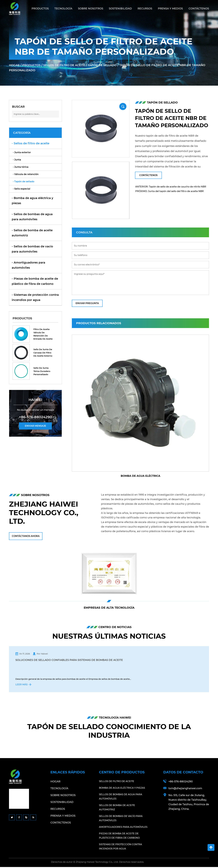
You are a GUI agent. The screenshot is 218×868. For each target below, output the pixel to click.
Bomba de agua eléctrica (140, 476)
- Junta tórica (21, 167)
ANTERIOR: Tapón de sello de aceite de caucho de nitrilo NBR (171, 187)
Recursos (145, 9)
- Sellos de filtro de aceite (30, 143)
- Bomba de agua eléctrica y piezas (32, 201)
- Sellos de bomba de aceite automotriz (32, 233)
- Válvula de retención (26, 174)
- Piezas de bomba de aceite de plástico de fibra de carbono (35, 281)
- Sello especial (22, 189)
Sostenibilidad (120, 9)
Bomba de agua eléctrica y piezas (122, 789)
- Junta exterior (22, 152)
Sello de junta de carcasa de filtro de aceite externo (43, 353)
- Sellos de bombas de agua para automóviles (32, 217)
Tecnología (63, 9)
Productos (40, 9)
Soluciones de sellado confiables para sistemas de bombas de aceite (70, 661)
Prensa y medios (170, 9)
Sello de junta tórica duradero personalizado (42, 371)
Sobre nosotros (91, 9)
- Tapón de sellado (24, 181)
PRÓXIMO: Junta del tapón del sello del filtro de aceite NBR (169, 191)
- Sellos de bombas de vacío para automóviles (32, 249)
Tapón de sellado (108, 65)
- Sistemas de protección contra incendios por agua (35, 297)
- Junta (17, 160)
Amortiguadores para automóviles (123, 828)
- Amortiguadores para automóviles (28, 265)
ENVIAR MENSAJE (35, 426)
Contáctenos (199, 9)
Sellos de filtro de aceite (67, 65)
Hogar (15, 65)
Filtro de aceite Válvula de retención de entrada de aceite (43, 334)
